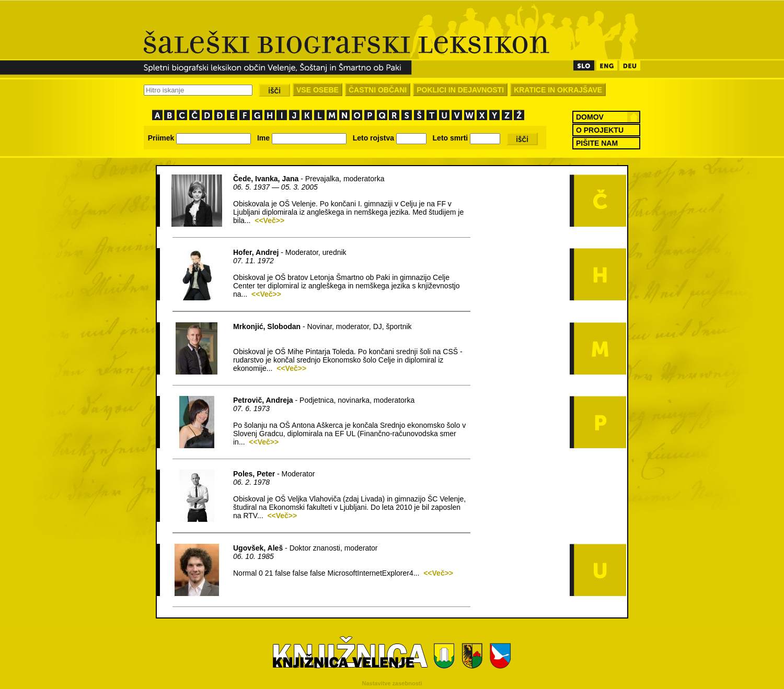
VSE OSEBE (318, 90)
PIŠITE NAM (597, 143)
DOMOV (590, 117)
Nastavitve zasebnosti (392, 683)
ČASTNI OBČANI (378, 90)
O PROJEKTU (600, 130)
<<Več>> (269, 220)
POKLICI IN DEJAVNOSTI (460, 90)
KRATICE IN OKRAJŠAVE (558, 90)
